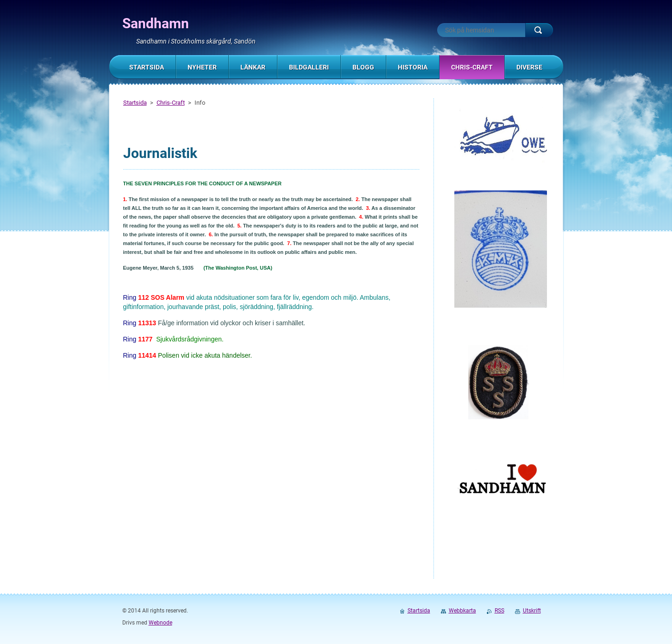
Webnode (160, 623)
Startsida (135, 103)
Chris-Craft (171, 103)
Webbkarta (462, 611)
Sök (539, 30)
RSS (499, 611)
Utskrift (532, 611)
